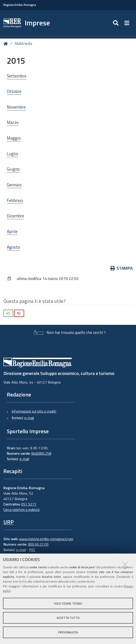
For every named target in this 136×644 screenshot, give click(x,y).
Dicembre (15, 216)
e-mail (29, 418)
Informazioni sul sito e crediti (34, 411)
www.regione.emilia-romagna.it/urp (46, 539)
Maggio (14, 138)
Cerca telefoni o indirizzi (21, 510)
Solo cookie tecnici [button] (68, 603)
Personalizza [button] (68, 632)
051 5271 (29, 504)
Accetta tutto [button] (68, 618)
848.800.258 (41, 453)
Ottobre (14, 91)
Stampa (122, 268)
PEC (32, 550)
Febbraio (15, 200)
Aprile (12, 231)
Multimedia (23, 44)
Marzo (13, 122)
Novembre (16, 107)
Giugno (13, 169)
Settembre (17, 76)
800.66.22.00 (38, 544)
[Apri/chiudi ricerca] (116, 23)
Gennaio (14, 185)
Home (6, 44)
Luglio (13, 154)
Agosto (13, 247)
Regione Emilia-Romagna (20, 5)
